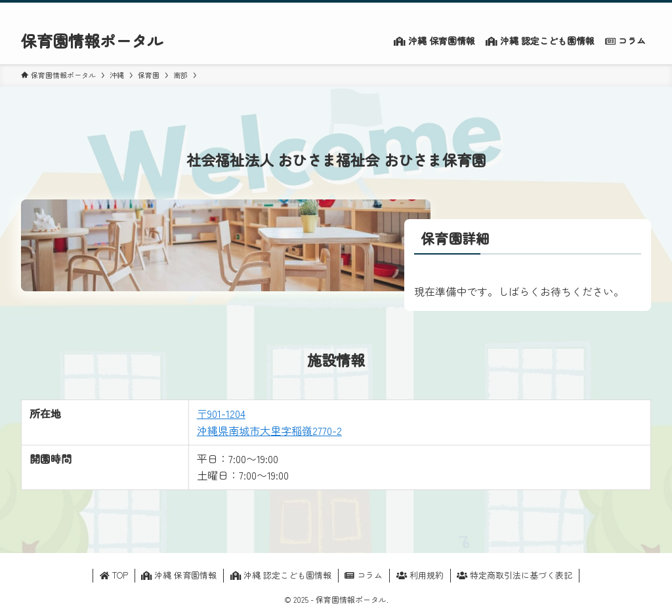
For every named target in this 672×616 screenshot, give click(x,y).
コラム (364, 575)
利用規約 (420, 575)
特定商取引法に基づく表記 (514, 575)
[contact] (625, 10)
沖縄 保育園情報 (179, 575)
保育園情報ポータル (92, 41)
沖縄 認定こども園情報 (281, 575)
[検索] (642, 10)
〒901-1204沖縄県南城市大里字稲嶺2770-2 (269, 422)
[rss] (608, 10)
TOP (114, 575)
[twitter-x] (591, 10)
